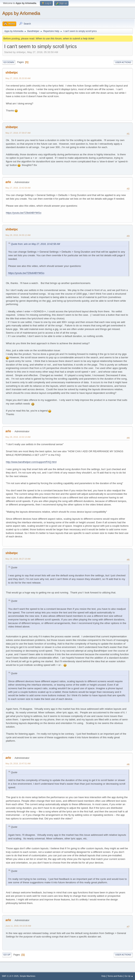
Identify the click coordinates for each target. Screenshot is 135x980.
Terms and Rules (115, 976)
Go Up (7, 955)
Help (104, 976)
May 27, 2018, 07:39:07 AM (18, 133)
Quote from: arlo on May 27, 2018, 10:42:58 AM (36, 244)
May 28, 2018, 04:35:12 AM (18, 235)
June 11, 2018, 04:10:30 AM (18, 926)
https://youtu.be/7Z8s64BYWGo (24, 213)
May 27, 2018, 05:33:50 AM (18, 78)
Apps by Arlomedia (21, 13)
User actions (123, 62)
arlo (8, 182)
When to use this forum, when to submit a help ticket (65, 38)
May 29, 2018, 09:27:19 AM (18, 559)
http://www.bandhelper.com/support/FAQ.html (31, 462)
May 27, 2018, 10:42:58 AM (18, 188)
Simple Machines (27, 976)
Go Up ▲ (129, 976)
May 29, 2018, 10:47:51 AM (18, 764)
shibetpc (12, 73)
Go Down (9, 62)
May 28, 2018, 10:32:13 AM (18, 437)
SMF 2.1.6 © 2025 (10, 976)
